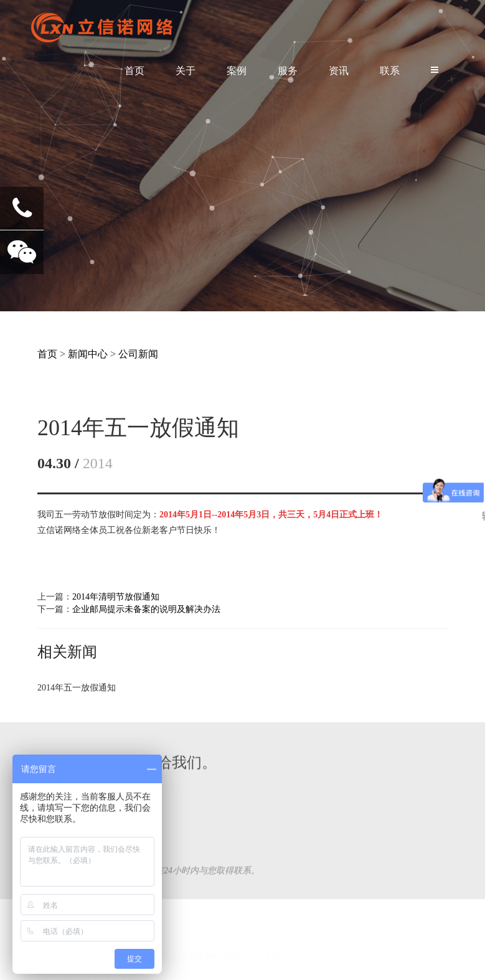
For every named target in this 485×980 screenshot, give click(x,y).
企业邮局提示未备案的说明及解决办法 (146, 609)
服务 (288, 71)
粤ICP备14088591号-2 (229, 939)
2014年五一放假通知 (77, 688)
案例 (237, 71)
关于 (186, 71)
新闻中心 (88, 354)
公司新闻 (138, 354)
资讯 (339, 71)
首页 (134, 71)
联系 (390, 71)
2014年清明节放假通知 (116, 597)
